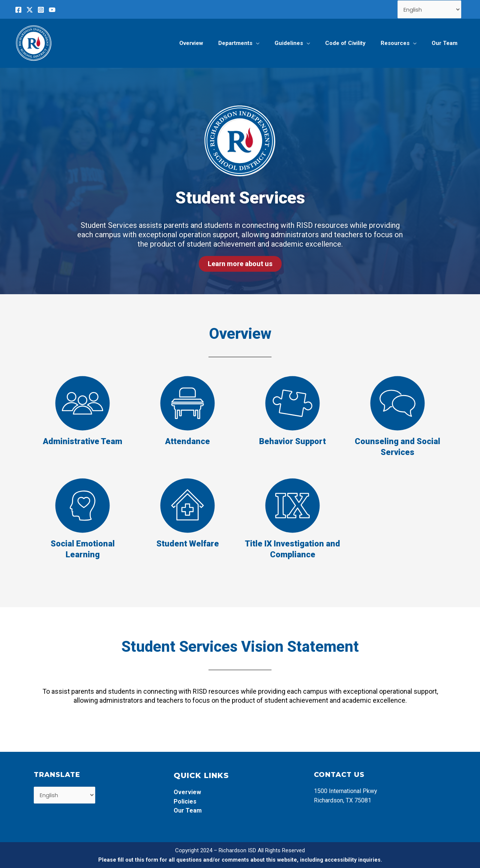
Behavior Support (292, 441)
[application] (273, 43)
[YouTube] (52, 10)
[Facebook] (18, 10)
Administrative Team (82, 441)
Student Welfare (188, 544)
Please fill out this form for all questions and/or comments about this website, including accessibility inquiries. (240, 860)
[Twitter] (30, 10)
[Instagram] (41, 10)
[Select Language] (430, 9)
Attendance (187, 441)
